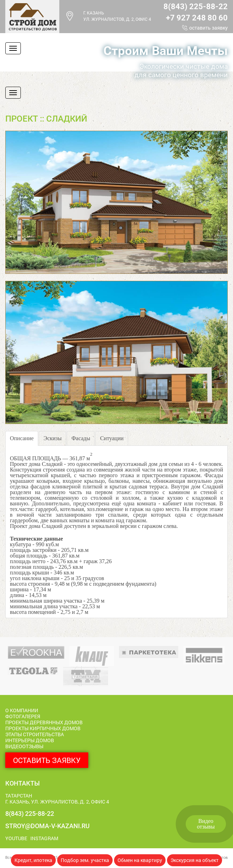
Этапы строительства (35, 734)
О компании (22, 710)
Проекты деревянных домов (44, 722)
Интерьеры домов (30, 740)
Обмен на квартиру (140, 860)
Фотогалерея (23, 716)
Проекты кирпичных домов (43, 728)
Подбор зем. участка (85, 860)
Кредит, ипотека (33, 860)
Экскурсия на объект (195, 860)
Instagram (44, 838)
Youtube (16, 838)
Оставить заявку (208, 28)
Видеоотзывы (206, 824)
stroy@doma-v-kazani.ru (47, 826)
